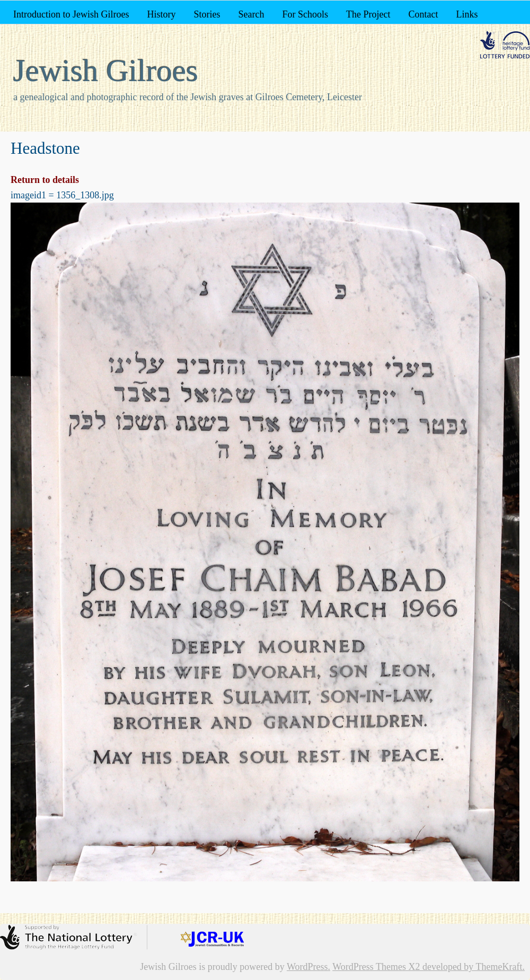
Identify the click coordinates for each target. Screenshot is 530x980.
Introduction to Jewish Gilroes (71, 14)
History (161, 14)
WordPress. (308, 967)
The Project (368, 14)
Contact (423, 14)
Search (251, 14)
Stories (207, 14)
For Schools (305, 14)
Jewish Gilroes (106, 71)
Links (467, 14)
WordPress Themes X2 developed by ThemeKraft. (429, 967)
